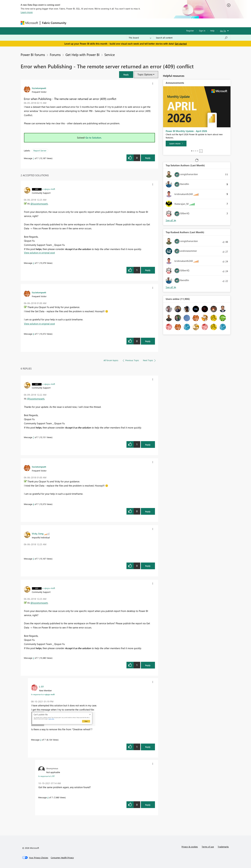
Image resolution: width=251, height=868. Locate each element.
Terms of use (208, 847)
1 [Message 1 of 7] (34, 158)
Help (212, 31)
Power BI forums (33, 55)
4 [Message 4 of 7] (48, 797)
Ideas (101, 23)
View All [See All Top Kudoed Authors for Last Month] (171, 287)
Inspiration (88, 23)
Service (110, 55)
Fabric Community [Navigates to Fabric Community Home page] (54, 23)
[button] (126, 74)
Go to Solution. (94, 138)
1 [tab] (192, 151)
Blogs (129, 23)
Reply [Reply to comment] (148, 270)
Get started (181, 44)
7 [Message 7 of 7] (34, 437)
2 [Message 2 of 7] (34, 263)
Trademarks (223, 847)
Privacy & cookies (190, 847)
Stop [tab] (201, 151)
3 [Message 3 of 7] (41, 740)
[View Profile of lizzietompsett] (39, 88)
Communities (115, 23)
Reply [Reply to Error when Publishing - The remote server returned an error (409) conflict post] (148, 158)
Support (155, 23)
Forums (74, 23)
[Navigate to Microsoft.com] (29, 23)
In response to (43, 694)
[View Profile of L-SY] (41, 686)
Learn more (27, 12)
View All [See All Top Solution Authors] (171, 220)
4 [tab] (198, 151)
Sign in (202, 31)
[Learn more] (176, 144)
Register (190, 31)
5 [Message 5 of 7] (34, 559)
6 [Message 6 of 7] (34, 334)
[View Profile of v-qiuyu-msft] (49, 189)
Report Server (40, 150)
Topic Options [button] (145, 74)
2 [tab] (194, 151)
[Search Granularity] (140, 38)
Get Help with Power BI (83, 55)
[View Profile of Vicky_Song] (38, 534)
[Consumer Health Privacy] (62, 858)
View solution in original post (39, 253)
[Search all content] (192, 38)
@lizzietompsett (39, 204)
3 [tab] (196, 151)
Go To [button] (223, 31)
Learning (142, 23)
